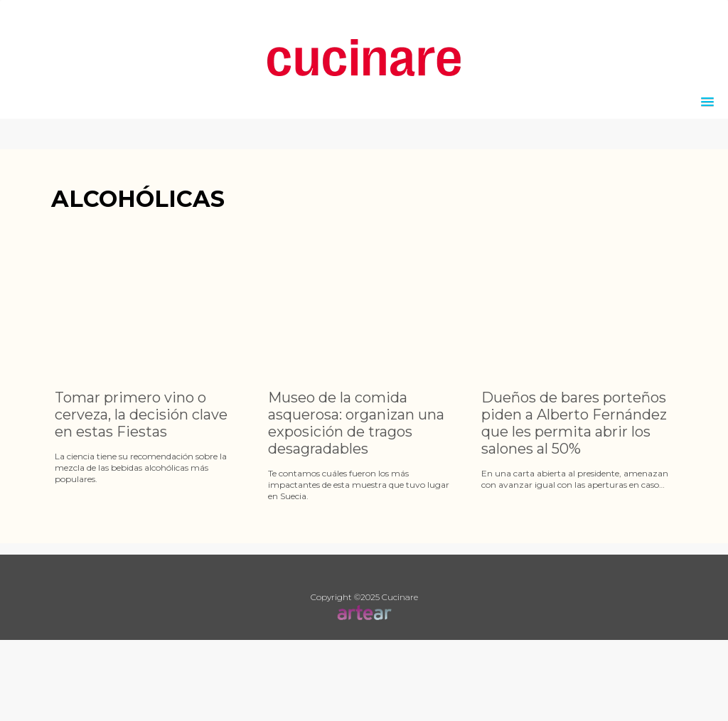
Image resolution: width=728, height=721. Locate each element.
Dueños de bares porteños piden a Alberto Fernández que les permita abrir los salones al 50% (574, 423)
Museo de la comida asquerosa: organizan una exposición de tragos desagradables (356, 423)
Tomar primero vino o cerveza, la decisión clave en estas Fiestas (141, 415)
